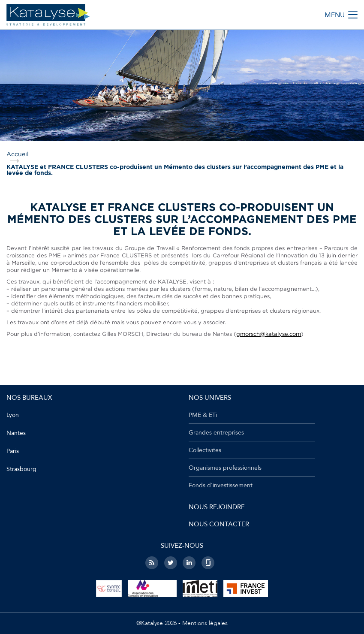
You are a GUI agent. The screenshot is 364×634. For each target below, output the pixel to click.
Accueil (18, 154)
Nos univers (210, 398)
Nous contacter (219, 524)
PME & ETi (203, 415)
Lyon (13, 415)
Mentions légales (205, 623)
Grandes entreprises (216, 433)
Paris (13, 451)
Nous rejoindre (217, 507)
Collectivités (205, 450)
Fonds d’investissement (221, 486)
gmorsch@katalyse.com (269, 334)
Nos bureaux (29, 398)
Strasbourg (21, 469)
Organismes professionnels (225, 468)
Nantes (16, 433)
